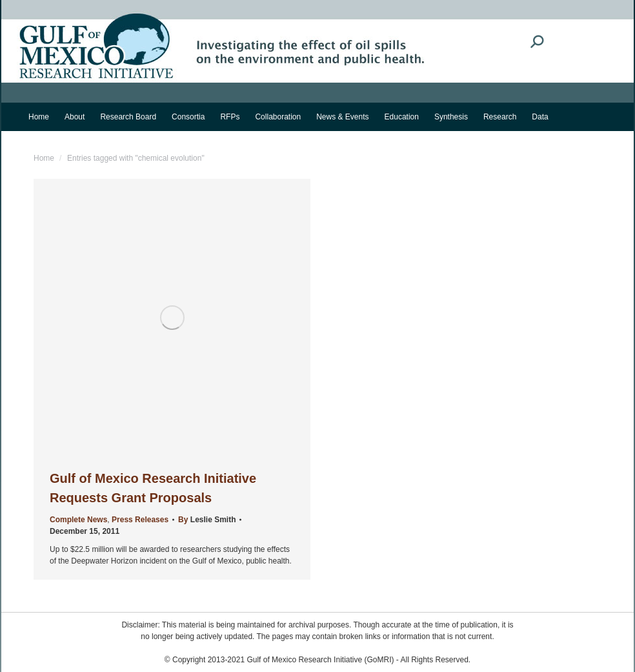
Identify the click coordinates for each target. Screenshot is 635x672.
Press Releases (140, 520)
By (207, 520)
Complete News (78, 520)
